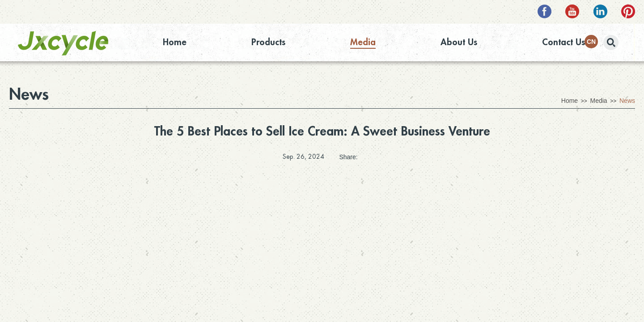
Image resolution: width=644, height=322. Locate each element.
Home (175, 42)
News (29, 94)
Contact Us (563, 42)
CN (591, 42)
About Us (459, 42)
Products (268, 42)
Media (363, 42)
